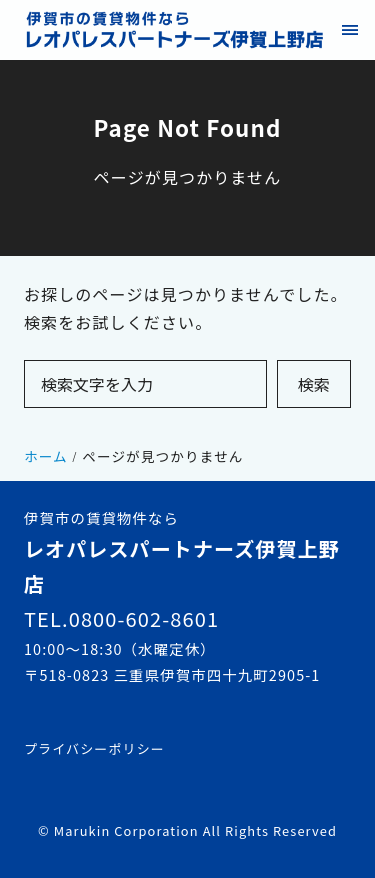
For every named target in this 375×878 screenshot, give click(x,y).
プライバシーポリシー (94, 748)
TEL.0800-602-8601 (121, 618)
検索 (314, 384)
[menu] (349, 29)
